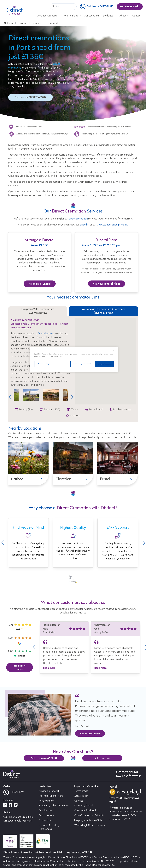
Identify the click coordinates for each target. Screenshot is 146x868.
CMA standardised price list (112, 225)
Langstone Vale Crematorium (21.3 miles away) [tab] (38, 311)
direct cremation (78, 219)
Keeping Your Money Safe (88, 820)
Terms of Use (81, 791)
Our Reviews (45, 811)
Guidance (109, 16)
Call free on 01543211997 (97, 7)
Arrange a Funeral (40, 284)
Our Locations (92, 16)
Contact (137, 16)
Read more (49, 668)
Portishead (52, 23)
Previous (10, 397)
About (124, 16)
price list (85, 225)
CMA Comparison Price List (89, 816)
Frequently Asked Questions (54, 806)
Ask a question (102, 758)
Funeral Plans (72, 16)
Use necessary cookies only (82, 364)
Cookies (79, 801)
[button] (53, 7)
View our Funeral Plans (107, 284)
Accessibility (81, 796)
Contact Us (45, 820)
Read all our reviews (20, 667)
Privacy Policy (46, 801)
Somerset (37, 23)
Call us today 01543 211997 (44, 758)
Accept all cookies (104, 364)
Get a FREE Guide (130, 6)
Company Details (84, 806)
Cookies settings (44, 364)
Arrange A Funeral (49, 16)
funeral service (46, 334)
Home (11, 23)
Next (71, 397)
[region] (74, 360)
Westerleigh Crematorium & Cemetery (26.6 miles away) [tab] (103, 311)
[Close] (114, 351)
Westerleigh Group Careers (89, 825)
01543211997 (14, 792)
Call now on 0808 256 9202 (30, 97)
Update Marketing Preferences (49, 827)
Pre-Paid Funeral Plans (51, 796)
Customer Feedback (85, 811)
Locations (23, 23)
